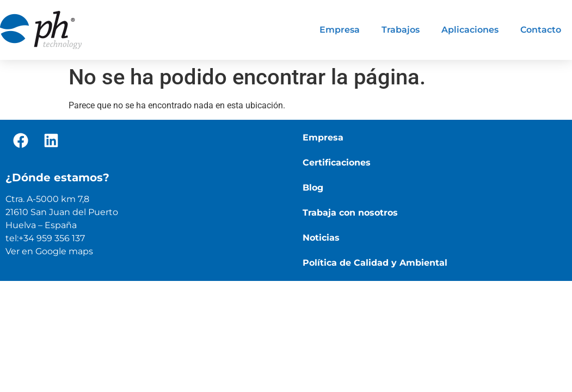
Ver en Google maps (49, 251)
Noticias (321, 238)
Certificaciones (337, 163)
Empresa (340, 30)
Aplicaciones (470, 30)
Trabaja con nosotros (350, 213)
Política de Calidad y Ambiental (375, 263)
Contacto (541, 30)
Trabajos (401, 30)
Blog (313, 188)
